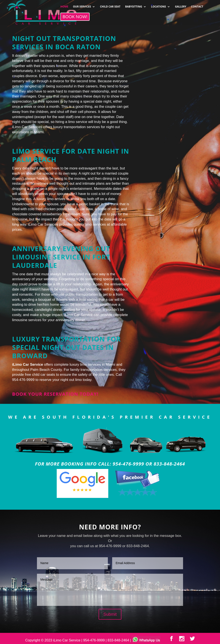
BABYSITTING (134, 5)
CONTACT (197, 5)
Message (110, 590)
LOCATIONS (158, 5)
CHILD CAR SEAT (110, 5)
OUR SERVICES (82, 5)
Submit (110, 614)
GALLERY (181, 5)
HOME (64, 5)
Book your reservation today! (55, 394)
